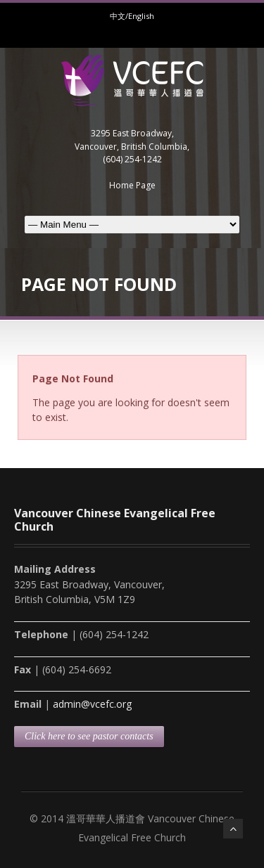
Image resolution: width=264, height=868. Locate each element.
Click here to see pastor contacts (89, 736)
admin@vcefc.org (92, 704)
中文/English (132, 16)
